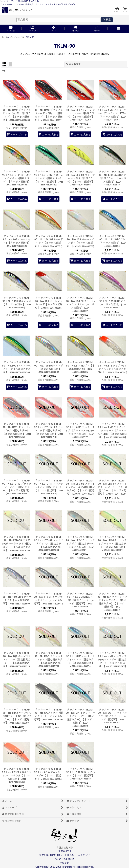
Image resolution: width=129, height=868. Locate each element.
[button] (118, 29)
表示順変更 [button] (73, 64)
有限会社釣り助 (64, 848)
